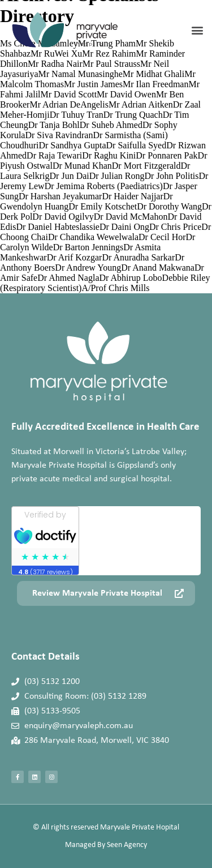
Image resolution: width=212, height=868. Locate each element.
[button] (197, 30)
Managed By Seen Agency (106, 845)
